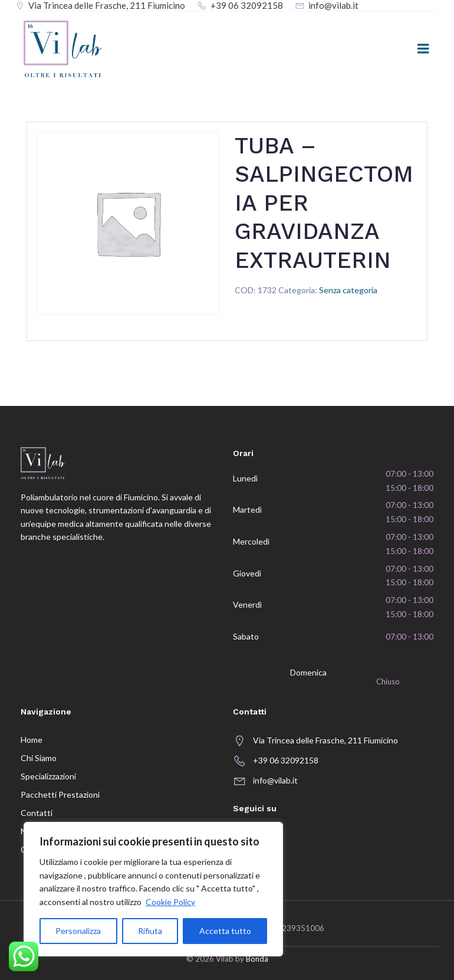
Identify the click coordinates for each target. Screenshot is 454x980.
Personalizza (78, 931)
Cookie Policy (170, 902)
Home (32, 740)
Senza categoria (348, 290)
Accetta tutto (225, 931)
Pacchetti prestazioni (60, 794)
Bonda (257, 959)
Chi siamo (39, 758)
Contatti (37, 813)
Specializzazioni (48, 776)
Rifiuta (150, 931)
